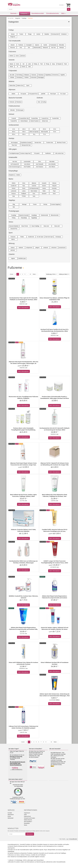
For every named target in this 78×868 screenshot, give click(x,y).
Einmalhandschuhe (53, 13)
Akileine (14, 183)
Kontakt (10, 813)
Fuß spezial (23, 94)
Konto (9, 816)
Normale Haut (38, 143)
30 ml (55, 129)
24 (64, 274)
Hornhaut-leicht (55, 34)
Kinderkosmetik (44, 215)
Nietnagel (24, 204)
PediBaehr (24, 194)
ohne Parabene (40, 167)
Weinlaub (62, 48)
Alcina (24, 183)
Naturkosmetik (37, 48)
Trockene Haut (50, 143)
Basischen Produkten (27, 853)
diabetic (13, 94)
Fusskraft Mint (55, 118)
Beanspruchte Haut (26, 145)
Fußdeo (22, 237)
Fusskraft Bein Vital (24, 118)
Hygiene (13, 258)
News (26, 825)
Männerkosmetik (55, 215)
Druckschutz (55, 75)
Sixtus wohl (57, 226)
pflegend (37, 248)
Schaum (23, 67)
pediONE (43, 94)
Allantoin (13, 45)
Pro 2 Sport (63, 94)
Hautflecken (48, 153)
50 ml (55, 132)
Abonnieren (30, 834)
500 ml (14, 134)
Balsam (11, 64)
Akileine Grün (20, 86)
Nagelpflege (48, 75)
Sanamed (44, 194)
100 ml (24, 129)
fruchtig (44, 102)
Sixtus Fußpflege (35, 226)
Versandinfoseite (61, 862)
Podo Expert (53, 94)
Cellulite (18, 175)
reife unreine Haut (59, 153)
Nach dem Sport (49, 237)
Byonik (41, 850)
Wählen (51, 274)
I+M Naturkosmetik (34, 188)
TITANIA (24, 196)
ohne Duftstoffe (52, 164)
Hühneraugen (20, 110)
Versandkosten (73, 839)
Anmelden (62, 5)
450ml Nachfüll (44, 132)
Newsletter (27, 823)
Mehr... (52, 766)
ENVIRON (36, 850)
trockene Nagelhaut (56, 204)
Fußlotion (27, 77)
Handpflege (34, 215)
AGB (25, 815)
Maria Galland (34, 191)
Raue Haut (14, 145)
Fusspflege (14, 215)
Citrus (40, 162)
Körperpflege (24, 218)
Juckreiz (38, 34)
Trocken (21, 34)
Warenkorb (11, 815)
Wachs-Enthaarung (19, 846)
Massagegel (41, 77)
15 (30, 274)
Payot (54, 191)
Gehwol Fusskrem (35, 121)
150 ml (44, 129)
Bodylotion (12, 175)
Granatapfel (29, 45)
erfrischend (54, 248)
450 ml (24, 132)
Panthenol (21, 45)
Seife (29, 67)
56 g (34, 134)
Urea (21, 48)
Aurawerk (44, 183)
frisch (39, 102)
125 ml (34, 129)
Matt (14, 207)
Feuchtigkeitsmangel (14, 153)
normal (17, 56)
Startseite (14, 13)
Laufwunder (14, 191)
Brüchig (45, 204)
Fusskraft (14, 118)
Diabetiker (47, 34)
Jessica (44, 188)
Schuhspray (19, 77)
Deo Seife (12, 75)
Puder (65, 64)
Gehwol (14, 188)
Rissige (30, 34)
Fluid (41, 64)
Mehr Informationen (23, 308)
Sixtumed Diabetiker (14, 226)
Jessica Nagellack (63, 850)
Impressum (27, 813)
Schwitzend (64, 34)
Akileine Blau (12, 86)
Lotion (30, 64)
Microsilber (52, 162)
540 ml (24, 134)
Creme (17, 64)
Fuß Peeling (19, 75)
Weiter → (35, 274)
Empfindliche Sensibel (26, 143)
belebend (21, 248)
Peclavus (14, 194)
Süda (14, 196)
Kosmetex (54, 188)
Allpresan (34, 183)
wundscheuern (62, 248)
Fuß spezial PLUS (33, 94)
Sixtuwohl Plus (14, 229)
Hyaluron (37, 45)
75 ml (44, 134)
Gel (24, 64)
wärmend (23, 56)
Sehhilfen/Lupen (22, 258)
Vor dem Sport (40, 237)
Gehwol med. (45, 121)
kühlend (11, 56)
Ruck (34, 194)
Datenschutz (20, 786)
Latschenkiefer (27, 162)
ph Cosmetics (50, 853)
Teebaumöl (45, 48)
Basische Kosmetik (24, 215)
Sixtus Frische (25, 226)
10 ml (14, 129)
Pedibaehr (43, 855)
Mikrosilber (62, 45)
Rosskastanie (53, 45)
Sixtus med (46, 226)
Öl (17, 67)
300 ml (14, 132)
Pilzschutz (13, 48)
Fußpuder (59, 64)
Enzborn (44, 186)
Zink (29, 48)
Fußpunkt (54, 186)
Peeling (35, 64)
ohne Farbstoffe (40, 164)
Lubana (24, 191)
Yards (34, 196)
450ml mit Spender (34, 132)
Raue (24, 186)
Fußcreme (34, 75)
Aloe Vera (53, 48)
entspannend (29, 248)
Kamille (45, 45)
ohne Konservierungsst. (15, 167)
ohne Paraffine (27, 167)
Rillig (14, 204)
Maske (11, 67)
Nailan (44, 191)
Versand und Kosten (29, 818)
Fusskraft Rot (14, 121)
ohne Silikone (52, 167)
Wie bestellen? (28, 822)
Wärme (13, 239)
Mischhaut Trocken (61, 143)
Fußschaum (41, 75)
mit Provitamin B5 (15, 164)
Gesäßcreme (31, 237)
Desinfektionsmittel (38, 13)
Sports (28, 86)
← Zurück (11, 274)
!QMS (31, 850)
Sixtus (54, 194)
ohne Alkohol (27, 164)
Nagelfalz (63, 75)
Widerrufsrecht (28, 820)
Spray (53, 64)
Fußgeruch (13, 37)
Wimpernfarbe (51, 850)
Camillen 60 (14, 186)
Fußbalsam (27, 75)
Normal (13, 34)
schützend (46, 248)
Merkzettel (11, 818)
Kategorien (25, 13)
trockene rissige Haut (25, 153)
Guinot (24, 188)
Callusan (54, 183)
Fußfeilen (12, 77)
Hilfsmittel (12, 110)
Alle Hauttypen (14, 143)
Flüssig (47, 64)
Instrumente (34, 77)
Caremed (34, 186)
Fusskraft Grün (45, 118)
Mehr (64, 13)
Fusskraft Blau (35, 118)
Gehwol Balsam (24, 121)
